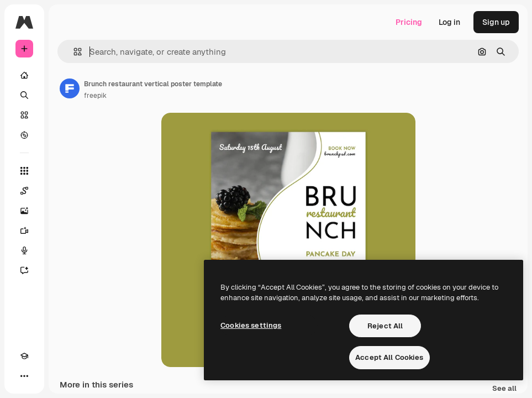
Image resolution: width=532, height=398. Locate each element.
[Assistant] (24, 270)
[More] (24, 376)
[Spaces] (24, 191)
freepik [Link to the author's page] (95, 96)
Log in (449, 22)
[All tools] (24, 171)
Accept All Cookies (389, 357)
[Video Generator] (24, 231)
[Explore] (24, 135)
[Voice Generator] (24, 250)
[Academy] (24, 356)
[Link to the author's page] (70, 88)
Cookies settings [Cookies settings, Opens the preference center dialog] (251, 325)
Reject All (385, 326)
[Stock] (24, 115)
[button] (73, 52)
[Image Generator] (24, 211)
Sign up (496, 22)
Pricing (409, 22)
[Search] (24, 95)
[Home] (24, 75)
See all (504, 389)
